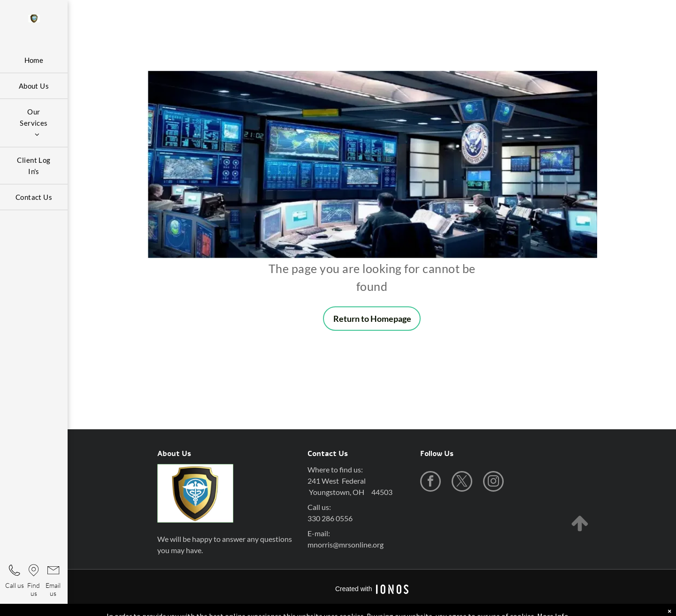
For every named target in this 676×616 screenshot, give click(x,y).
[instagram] (493, 483)
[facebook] (430, 483)
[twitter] (462, 483)
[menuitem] (34, 60)
